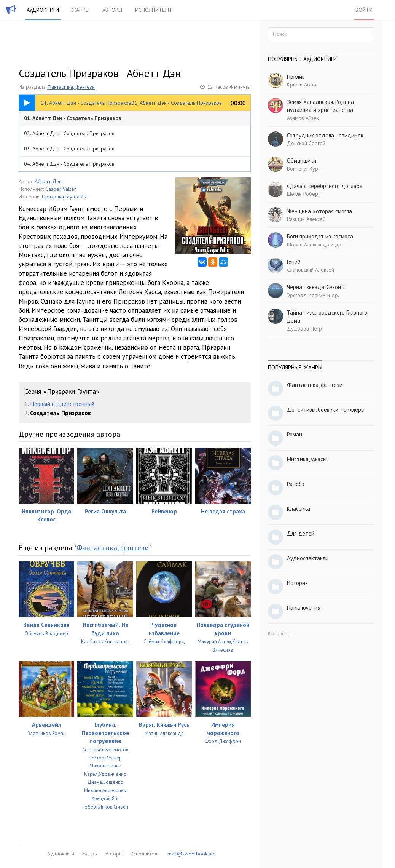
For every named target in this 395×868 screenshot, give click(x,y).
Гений (294, 262)
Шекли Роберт (303, 194)
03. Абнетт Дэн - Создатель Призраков (69, 149)
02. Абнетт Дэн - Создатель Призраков (69, 133)
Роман (295, 434)
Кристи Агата (302, 85)
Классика (299, 509)
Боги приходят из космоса (320, 236)
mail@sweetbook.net (192, 854)
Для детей (301, 533)
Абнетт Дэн (48, 181)
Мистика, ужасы (307, 459)
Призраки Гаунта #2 (65, 197)
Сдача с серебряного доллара (325, 186)
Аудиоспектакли (308, 558)
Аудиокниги (43, 10)
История (297, 583)
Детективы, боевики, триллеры (326, 410)
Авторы (112, 10)
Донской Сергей (306, 143)
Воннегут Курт (303, 169)
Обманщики (302, 161)
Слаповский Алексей (311, 270)
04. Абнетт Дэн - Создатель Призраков (69, 164)
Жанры (81, 10)
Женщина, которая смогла (319, 211)
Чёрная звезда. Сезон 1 (316, 287)
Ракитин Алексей (306, 219)
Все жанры (279, 634)
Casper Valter (61, 189)
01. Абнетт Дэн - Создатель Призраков (72, 118)
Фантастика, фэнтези (71, 87)
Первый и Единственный (62, 404)
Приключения (304, 608)
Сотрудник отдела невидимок (325, 135)
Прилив (296, 77)
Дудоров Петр (304, 329)
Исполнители (153, 10)
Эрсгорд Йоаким (306, 295)
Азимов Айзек (303, 118)
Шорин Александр (308, 245)
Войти (364, 10)
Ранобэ (296, 484)
